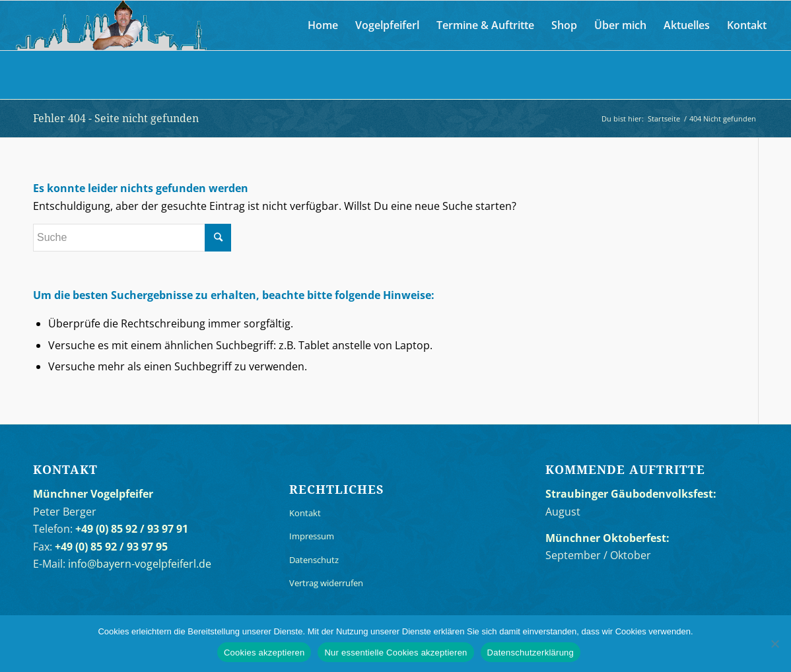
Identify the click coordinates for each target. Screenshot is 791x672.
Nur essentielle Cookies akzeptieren (395, 653)
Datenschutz (314, 560)
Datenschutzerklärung (531, 653)
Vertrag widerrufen (326, 583)
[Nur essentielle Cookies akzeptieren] (774, 644)
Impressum (312, 536)
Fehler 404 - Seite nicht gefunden (116, 118)
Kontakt (305, 513)
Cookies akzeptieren (264, 653)
